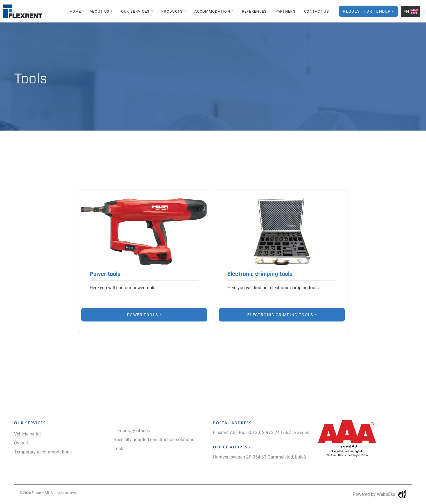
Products (172, 11)
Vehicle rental (27, 434)
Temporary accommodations (43, 452)
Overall (21, 443)
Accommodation (212, 11)
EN (411, 12)
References (254, 11)
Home (75, 11)
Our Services (135, 11)
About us (99, 11)
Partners (285, 11)
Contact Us (317, 11)
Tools (119, 448)
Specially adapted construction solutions (154, 439)
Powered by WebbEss (379, 494)
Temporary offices (132, 430)
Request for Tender (367, 11)
